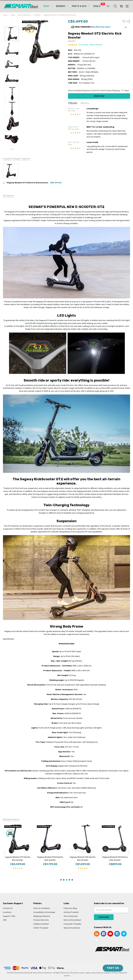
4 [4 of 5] (69, 880)
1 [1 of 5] (61, 880)
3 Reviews (73, 103)
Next (12, 149)
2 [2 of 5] (64, 880)
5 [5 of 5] (72, 880)
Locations (7, 912)
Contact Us (8, 908)
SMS (5, 920)
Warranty (85, 103)
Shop (48, 6)
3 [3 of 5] (67, 880)
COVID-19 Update (41, 928)
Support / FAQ (9, 916)
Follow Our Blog (70, 908)
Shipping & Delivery (42, 916)
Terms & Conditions (42, 908)
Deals (98, 6)
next (129, 853)
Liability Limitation (41, 924)
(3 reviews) (83, 45)
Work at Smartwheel (72, 920)
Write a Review (96, 45)
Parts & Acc (80, 6)
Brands (62, 6)
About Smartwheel (72, 928)
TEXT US (113, 968)
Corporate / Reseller (72, 924)
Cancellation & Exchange (44, 912)
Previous (12, 23)
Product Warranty (41, 920)
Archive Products (71, 912)
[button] (99, 27)
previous (4, 853)
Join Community (71, 916)
